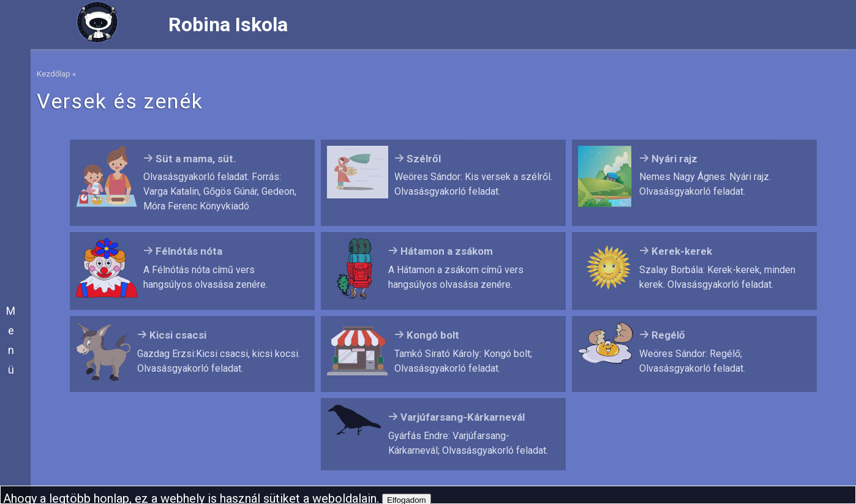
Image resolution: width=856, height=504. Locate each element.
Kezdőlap (54, 74)
